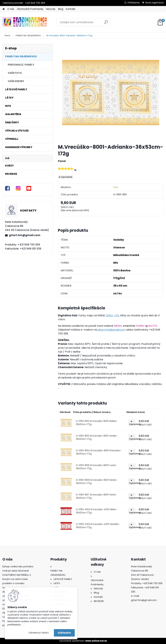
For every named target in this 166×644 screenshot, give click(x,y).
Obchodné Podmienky (30, 9)
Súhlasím (64, 633)
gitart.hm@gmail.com (25, 235)
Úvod (7, 36)
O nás (11, 9)
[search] (106, 23)
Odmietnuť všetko (39, 633)
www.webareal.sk (96, 641)
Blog (61, 9)
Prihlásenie (134, 3)
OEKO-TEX (112, 315)
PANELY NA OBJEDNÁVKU (28, 36)
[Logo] (25, 22)
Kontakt (71, 9)
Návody (51, 9)
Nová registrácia (154, 3)
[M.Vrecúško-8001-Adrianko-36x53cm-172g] (111, 93)
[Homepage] (4, 9)
